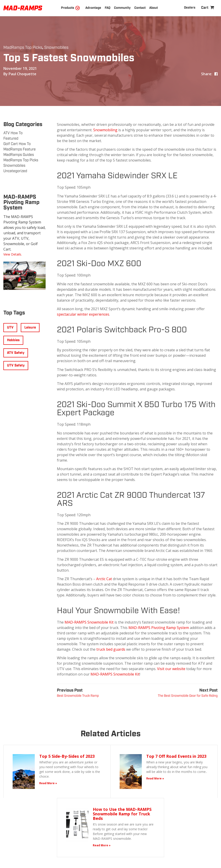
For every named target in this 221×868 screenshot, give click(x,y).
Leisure (30, 328)
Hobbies (13, 340)
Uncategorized (15, 171)
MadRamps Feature (20, 149)
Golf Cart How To (17, 144)
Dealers (190, 8)
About (154, 8)
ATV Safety (16, 353)
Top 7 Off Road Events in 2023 (176, 756)
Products (67, 8)
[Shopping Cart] (208, 8)
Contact (140, 8)
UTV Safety (16, 366)
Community (122, 8)
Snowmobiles (56, 48)
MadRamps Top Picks (23, 48)
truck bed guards (111, 649)
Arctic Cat (104, 579)
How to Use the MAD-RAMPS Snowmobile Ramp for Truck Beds (122, 814)
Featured (11, 139)
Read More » (48, 783)
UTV (10, 328)
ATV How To (13, 133)
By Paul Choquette (20, 74)
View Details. (13, 254)
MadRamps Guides (19, 155)
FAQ (108, 8)
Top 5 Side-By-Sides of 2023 (67, 756)
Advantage (93, 8)
